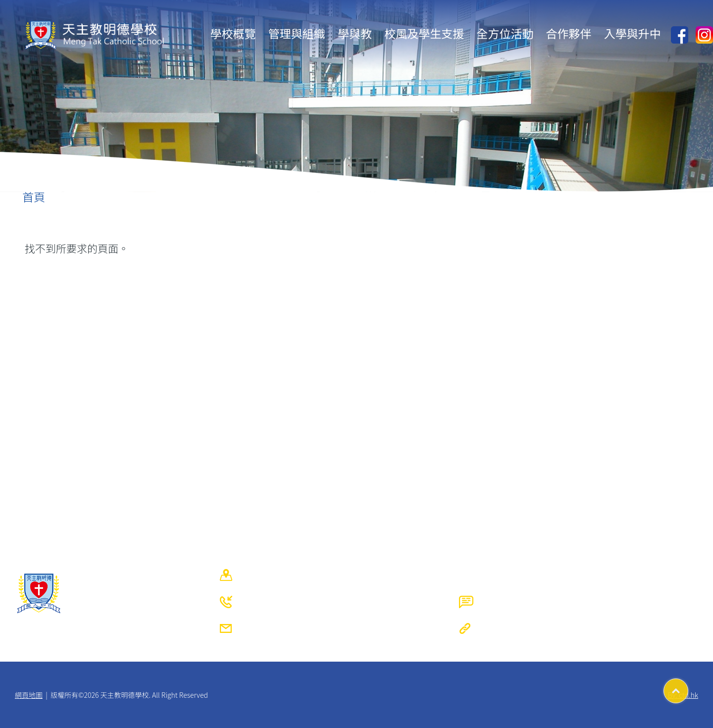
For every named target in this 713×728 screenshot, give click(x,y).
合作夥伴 (569, 33)
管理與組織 (297, 33)
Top (688, 687)
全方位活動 (505, 33)
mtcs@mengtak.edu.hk (331, 628)
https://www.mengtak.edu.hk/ (587, 628)
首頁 (34, 197)
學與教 (355, 33)
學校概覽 (233, 33)
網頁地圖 (29, 695)
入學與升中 (633, 33)
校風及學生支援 (424, 33)
